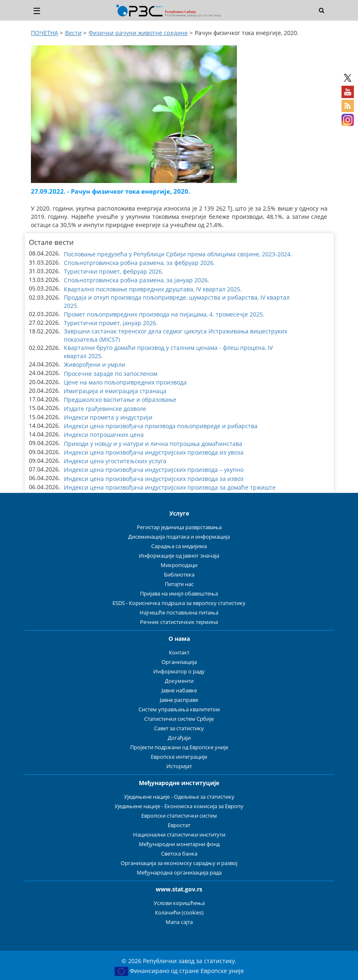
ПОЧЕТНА (44, 33)
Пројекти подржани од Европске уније (179, 747)
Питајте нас (179, 584)
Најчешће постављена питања (179, 613)
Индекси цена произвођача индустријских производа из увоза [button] (154, 452)
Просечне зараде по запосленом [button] (111, 374)
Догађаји (179, 738)
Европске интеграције (179, 757)
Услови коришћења (179, 903)
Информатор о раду (179, 672)
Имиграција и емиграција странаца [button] (115, 391)
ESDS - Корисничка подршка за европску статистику (179, 603)
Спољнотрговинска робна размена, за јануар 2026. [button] (137, 280)
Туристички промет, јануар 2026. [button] (111, 323)
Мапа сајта (179, 922)
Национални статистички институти (179, 835)
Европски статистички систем (179, 816)
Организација (179, 662)
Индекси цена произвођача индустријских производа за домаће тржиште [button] (170, 487)
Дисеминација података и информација (179, 537)
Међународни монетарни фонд (179, 844)
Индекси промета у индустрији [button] (108, 417)
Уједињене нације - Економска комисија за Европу (179, 806)
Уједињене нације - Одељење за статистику (179, 797)
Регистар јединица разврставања (179, 527)
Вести (73, 33)
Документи (179, 681)
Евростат (179, 825)
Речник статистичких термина (179, 622)
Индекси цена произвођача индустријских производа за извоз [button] (154, 479)
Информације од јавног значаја (179, 556)
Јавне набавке (179, 690)
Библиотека (179, 575)
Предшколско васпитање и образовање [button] (120, 400)
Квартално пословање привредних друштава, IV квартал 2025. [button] (153, 289)
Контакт (179, 653)
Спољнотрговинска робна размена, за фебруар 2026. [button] (139, 263)
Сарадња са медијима (179, 546)
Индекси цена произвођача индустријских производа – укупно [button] (154, 470)
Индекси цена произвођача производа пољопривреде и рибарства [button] (161, 426)
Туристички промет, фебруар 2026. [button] (114, 271)
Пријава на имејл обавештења (179, 594)
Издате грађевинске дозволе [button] (105, 409)
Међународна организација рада (179, 873)
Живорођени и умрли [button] (95, 365)
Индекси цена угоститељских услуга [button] (115, 461)
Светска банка (179, 854)
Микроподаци (179, 565)
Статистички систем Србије (179, 719)
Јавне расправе (179, 700)
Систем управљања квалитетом (179, 709)
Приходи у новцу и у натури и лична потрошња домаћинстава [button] (153, 444)
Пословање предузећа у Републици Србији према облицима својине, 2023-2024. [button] (178, 254)
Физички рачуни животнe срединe (138, 33)
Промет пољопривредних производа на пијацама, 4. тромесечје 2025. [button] (164, 314)
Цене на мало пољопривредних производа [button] (125, 382)
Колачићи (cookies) (179, 913)
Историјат (179, 766)
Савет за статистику (179, 728)
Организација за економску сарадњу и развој (179, 863)
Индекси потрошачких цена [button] (104, 435)
